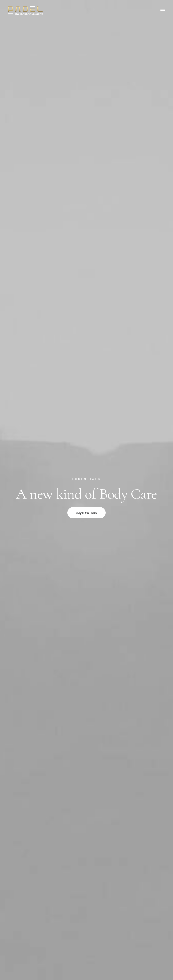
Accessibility (33, 886)
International (33, 881)
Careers (30, 876)
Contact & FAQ (35, 910)
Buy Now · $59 (86, 104)
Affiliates (30, 925)
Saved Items (33, 831)
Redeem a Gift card (38, 842)
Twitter (29, 920)
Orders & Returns (37, 836)
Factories (31, 870)
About (29, 865)
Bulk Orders (33, 930)
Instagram (31, 915)
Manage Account (36, 826)
